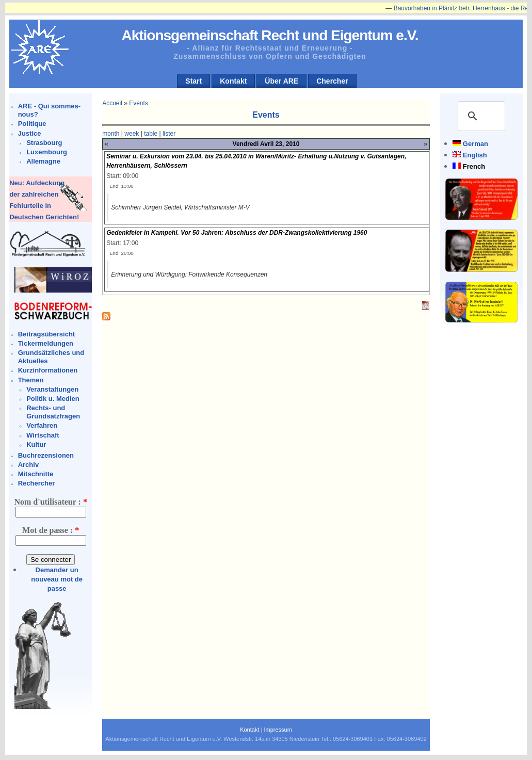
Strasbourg (44, 143)
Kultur (36, 444)
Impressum (278, 730)
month (111, 134)
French (474, 166)
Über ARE (281, 81)
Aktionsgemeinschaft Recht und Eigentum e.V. (270, 35)
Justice (30, 133)
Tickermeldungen (46, 343)
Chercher (332, 81)
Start (194, 81)
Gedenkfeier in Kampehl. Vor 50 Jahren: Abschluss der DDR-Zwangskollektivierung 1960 (237, 233)
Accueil (112, 103)
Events (139, 103)
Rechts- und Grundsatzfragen (53, 412)
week (132, 134)
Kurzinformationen (48, 370)
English (475, 155)
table (151, 134)
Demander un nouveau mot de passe (57, 579)
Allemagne (43, 161)
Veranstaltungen (52, 389)
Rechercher (37, 483)
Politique (32, 124)
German (475, 144)
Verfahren (42, 425)
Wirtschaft (43, 435)
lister (169, 134)
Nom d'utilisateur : (50, 502)
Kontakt (233, 81)
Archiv (28, 465)
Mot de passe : (51, 530)
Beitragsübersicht (47, 334)
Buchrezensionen (46, 455)
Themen (31, 380)
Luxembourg (47, 152)
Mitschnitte (36, 474)
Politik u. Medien (53, 399)
